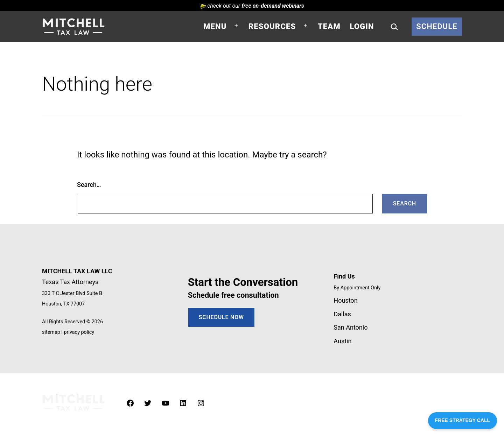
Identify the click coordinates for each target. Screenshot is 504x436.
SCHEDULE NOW (221, 317)
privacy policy (79, 332)
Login (362, 26)
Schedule (437, 26)
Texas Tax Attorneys (70, 282)
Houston (345, 300)
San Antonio (351, 327)
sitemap (51, 332)
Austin (342, 341)
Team (329, 26)
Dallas (342, 314)
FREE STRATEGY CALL (463, 420)
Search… (89, 185)
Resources (272, 26)
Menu (215, 26)
